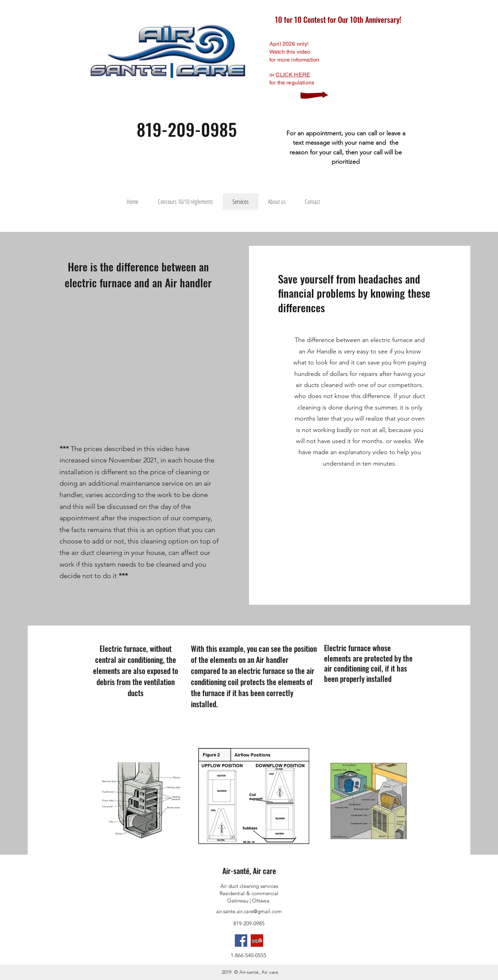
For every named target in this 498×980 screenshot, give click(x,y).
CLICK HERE (293, 75)
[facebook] (241, 941)
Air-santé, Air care (249, 871)
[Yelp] (257, 941)
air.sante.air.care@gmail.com (249, 911)
